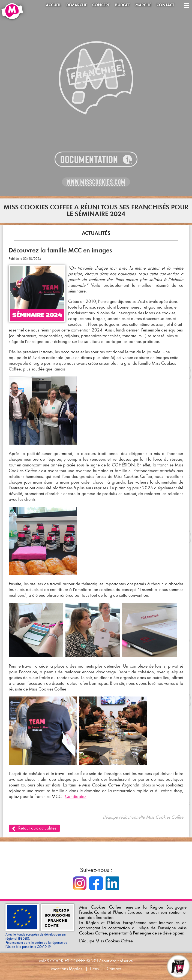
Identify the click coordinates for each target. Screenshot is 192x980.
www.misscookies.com (96, 182)
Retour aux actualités (37, 828)
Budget (122, 5)
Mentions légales (67, 969)
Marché (143, 5)
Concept (101, 5)
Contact (165, 5)
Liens (94, 969)
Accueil (53, 5)
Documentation (89, 160)
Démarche (76, 5)
